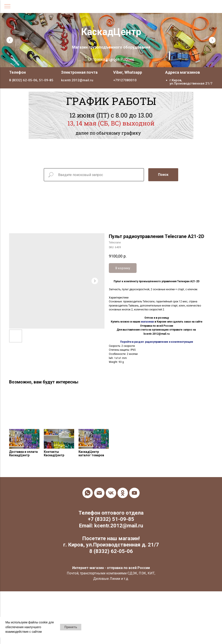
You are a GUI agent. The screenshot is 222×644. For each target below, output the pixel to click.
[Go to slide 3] (115, 61)
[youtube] (134, 493)
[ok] (123, 493)
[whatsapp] (88, 493)
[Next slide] (212, 40)
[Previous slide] (10, 40)
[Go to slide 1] (107, 61)
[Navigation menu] (7, 7)
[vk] (111, 493)
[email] (99, 493)
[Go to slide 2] (111, 61)
